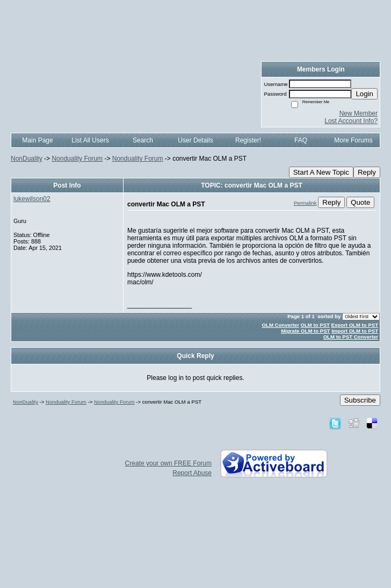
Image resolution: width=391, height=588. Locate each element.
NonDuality (27, 159)
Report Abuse (192, 473)
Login (364, 94)
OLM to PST (315, 325)
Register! (248, 140)
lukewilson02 (32, 199)
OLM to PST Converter (351, 337)
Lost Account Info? (351, 121)
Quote (360, 202)
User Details (195, 140)
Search (143, 140)
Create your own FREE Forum (168, 463)
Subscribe (360, 400)
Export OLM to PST (355, 325)
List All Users (90, 140)
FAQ (301, 140)
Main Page (37, 140)
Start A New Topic (321, 172)
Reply (367, 172)
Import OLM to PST (355, 331)
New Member (359, 113)
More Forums (353, 140)
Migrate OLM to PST (305, 331)
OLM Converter (281, 325)
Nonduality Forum (77, 159)
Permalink (305, 203)
